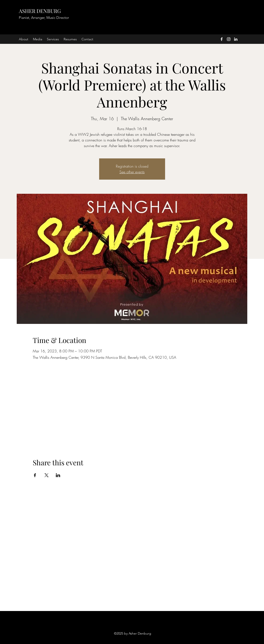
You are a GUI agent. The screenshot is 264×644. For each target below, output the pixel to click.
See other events (132, 172)
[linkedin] (236, 39)
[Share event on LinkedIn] (58, 475)
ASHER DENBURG (40, 11)
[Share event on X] (47, 475)
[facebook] (222, 39)
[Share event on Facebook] (35, 475)
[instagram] (229, 39)
